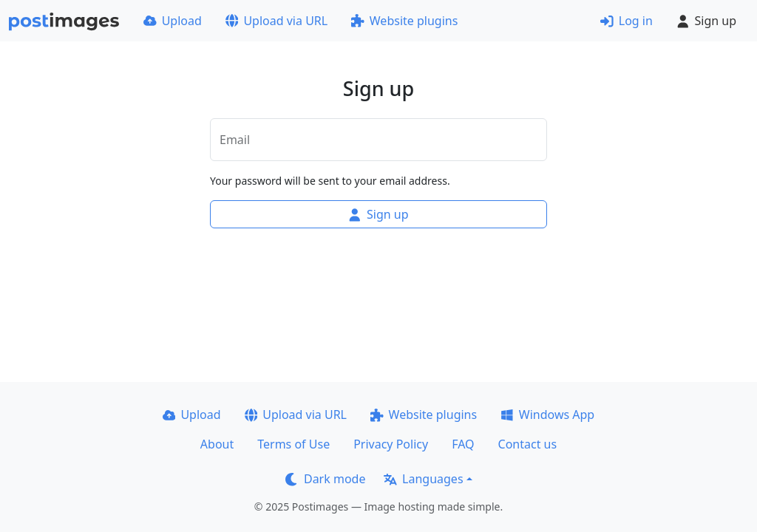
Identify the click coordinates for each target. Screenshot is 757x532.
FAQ (463, 444)
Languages (423, 479)
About (217, 444)
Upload (173, 21)
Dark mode (325, 479)
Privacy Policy (391, 444)
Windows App (547, 415)
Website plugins (404, 21)
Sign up (706, 21)
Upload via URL (276, 21)
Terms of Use (293, 444)
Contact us (528, 444)
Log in (627, 21)
